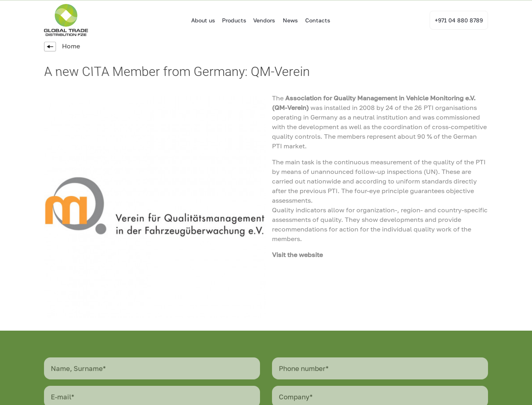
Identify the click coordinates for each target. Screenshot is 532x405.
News (290, 20)
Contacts (318, 20)
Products (234, 20)
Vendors (264, 20)
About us (203, 20)
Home (62, 46)
